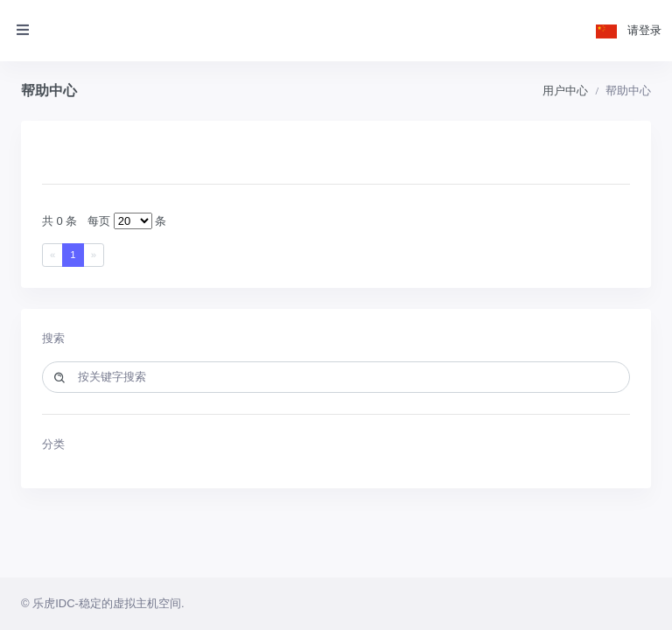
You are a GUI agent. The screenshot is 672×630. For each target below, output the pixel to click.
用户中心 (565, 91)
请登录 (644, 30)
